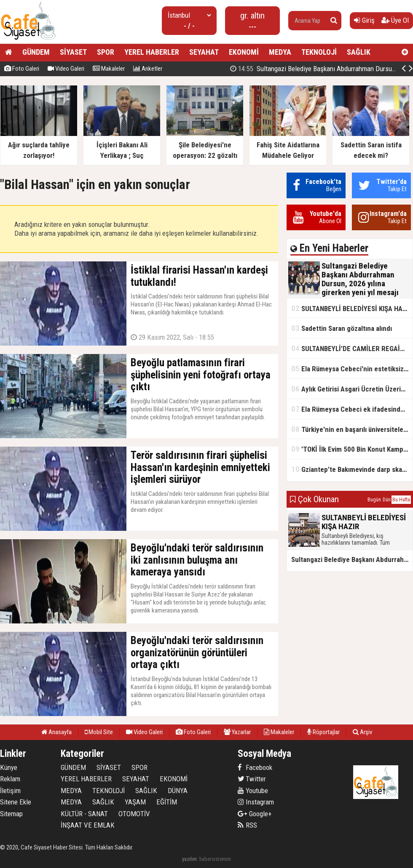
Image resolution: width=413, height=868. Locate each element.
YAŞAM (135, 802)
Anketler (148, 69)
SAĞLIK (359, 52)
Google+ (255, 814)
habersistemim (215, 859)
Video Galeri (66, 69)
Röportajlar (323, 732)
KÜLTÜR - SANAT (84, 814)
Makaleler (109, 69)
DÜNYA (178, 791)
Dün (387, 500)
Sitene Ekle (16, 802)
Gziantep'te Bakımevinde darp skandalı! (352, 469)
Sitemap (11, 814)
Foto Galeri (22, 69)
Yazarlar (237, 732)
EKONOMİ (244, 52)
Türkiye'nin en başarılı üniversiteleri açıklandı (352, 429)
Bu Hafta (401, 500)
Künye (9, 767)
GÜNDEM (36, 52)
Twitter (252, 779)
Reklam (10, 779)
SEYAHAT (204, 52)
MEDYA (280, 52)
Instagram (256, 802)
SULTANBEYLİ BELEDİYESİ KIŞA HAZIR (352, 308)
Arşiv (362, 732)
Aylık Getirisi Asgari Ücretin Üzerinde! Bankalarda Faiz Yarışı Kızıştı (352, 389)
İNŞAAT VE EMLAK (88, 825)
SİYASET (73, 52)
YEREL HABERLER (152, 52)
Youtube (253, 791)
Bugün (374, 500)
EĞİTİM (167, 802)
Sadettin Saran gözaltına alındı (342, 328)
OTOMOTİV (134, 814)
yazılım (189, 859)
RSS (247, 825)
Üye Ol (395, 20)
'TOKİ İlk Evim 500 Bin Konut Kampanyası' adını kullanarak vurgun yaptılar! (352, 449)
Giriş (364, 20)
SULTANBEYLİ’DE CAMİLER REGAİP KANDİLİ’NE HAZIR (352, 348)
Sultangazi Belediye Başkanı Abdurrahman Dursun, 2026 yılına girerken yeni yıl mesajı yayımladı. (352, 559)
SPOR (106, 52)
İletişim (10, 791)
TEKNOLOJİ (319, 52)
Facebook (255, 767)
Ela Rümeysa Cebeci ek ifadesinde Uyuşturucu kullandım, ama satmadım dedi (352, 409)
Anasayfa (56, 732)
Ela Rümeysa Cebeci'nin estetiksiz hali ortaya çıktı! (352, 369)
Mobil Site (99, 732)
